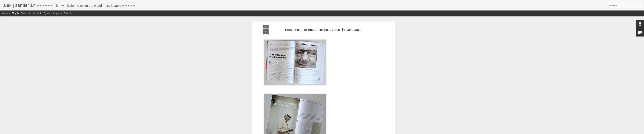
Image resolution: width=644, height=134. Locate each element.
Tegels (15, 13)
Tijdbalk (68, 13)
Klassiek (6, 13)
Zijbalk (47, 13)
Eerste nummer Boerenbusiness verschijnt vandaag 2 (323, 30)
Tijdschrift (26, 13)
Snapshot (57, 13)
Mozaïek (37, 13)
